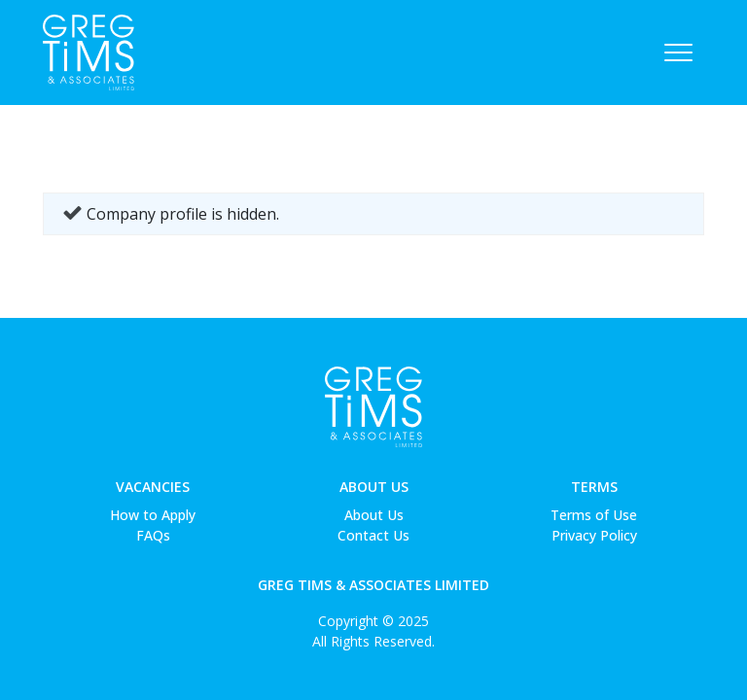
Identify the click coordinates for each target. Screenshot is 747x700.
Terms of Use (594, 515)
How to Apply (153, 515)
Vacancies (153, 487)
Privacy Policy (594, 535)
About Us (374, 487)
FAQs (153, 535)
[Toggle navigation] (678, 52)
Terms (594, 487)
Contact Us (373, 535)
